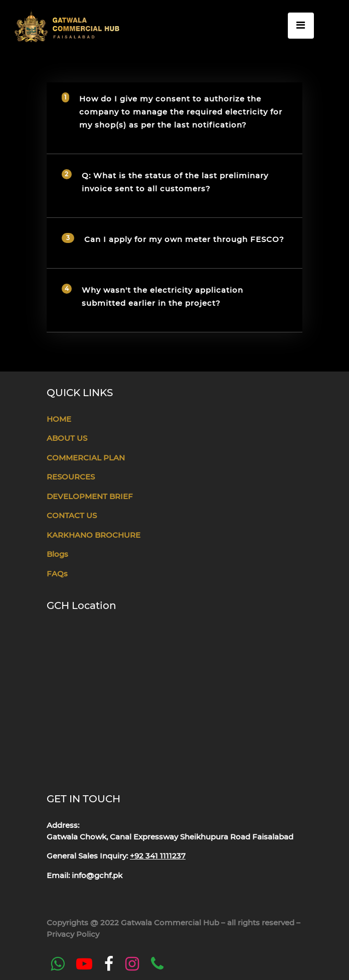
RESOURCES (71, 477)
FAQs (57, 574)
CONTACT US (72, 515)
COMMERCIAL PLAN (86, 458)
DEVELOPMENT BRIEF (90, 496)
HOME (59, 419)
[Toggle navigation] (301, 26)
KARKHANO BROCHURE (94, 535)
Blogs (57, 554)
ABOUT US (67, 438)
